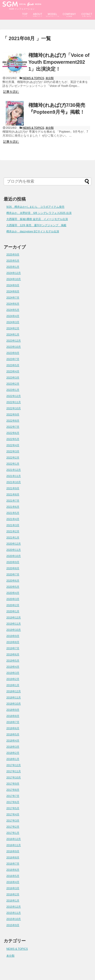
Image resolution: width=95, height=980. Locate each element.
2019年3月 (13, 673)
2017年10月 (14, 777)
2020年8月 (13, 568)
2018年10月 (14, 704)
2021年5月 (13, 513)
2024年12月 (14, 273)
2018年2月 (13, 753)
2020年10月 (14, 556)
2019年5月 (13, 661)
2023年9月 (13, 353)
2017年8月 (13, 790)
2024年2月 (13, 328)
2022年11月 (14, 402)
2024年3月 (13, 322)
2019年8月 (13, 642)
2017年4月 (13, 814)
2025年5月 (13, 261)
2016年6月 (13, 870)
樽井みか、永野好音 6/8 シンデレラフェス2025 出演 (39, 213)
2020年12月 (14, 544)
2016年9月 (13, 851)
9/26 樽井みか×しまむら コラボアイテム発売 (35, 207)
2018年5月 (13, 734)
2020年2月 (13, 605)
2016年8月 (13, 857)
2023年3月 (13, 378)
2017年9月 (13, 784)
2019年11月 (14, 624)
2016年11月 (14, 845)
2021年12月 (14, 470)
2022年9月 (13, 414)
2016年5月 (13, 876)
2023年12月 (14, 341)
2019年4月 (13, 667)
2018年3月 (13, 747)
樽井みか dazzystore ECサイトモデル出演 (33, 231)
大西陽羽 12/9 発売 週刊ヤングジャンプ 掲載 (36, 225)
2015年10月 (14, 919)
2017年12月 (14, 765)
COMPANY (69, 14)
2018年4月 (13, 741)
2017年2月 (13, 827)
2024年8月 (13, 291)
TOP (25, 14)
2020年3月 (13, 599)
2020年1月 (13, 611)
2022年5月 (13, 439)
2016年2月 (13, 894)
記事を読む (11, 92)
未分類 (50, 78)
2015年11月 (14, 913)
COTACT (87, 14)
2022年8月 (13, 421)
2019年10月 (14, 630)
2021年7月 (13, 501)
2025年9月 (13, 254)
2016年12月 (14, 839)
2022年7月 (13, 427)
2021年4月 (13, 519)
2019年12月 (14, 617)
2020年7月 (13, 574)
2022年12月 (14, 396)
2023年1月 (13, 390)
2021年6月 (13, 507)
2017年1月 (13, 833)
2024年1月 (13, 334)
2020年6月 (13, 581)
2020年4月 (13, 593)
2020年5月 (13, 587)
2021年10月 (14, 482)
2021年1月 (13, 537)
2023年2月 (13, 384)
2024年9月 (13, 285)
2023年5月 (13, 365)
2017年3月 (13, 821)
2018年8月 (13, 716)
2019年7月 (13, 648)
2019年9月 (13, 636)
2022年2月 (13, 458)
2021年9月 (13, 488)
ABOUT (38, 14)
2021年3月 (13, 525)
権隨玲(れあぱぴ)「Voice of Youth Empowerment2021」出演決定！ (59, 62)
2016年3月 (13, 888)
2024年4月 (13, 316)
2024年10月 (14, 279)
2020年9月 (13, 562)
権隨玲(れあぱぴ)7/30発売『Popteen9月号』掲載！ (57, 109)
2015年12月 (14, 907)
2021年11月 (14, 476)
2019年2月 (13, 679)
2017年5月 (13, 808)
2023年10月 (14, 347)
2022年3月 (13, 451)
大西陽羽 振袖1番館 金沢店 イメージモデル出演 (37, 219)
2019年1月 (13, 685)
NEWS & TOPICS (33, 78)
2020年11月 (14, 550)
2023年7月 (13, 359)
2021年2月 (13, 531)
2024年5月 (13, 310)
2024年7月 (13, 298)
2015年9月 (13, 925)
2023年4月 (13, 371)
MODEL (53, 14)
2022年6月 (13, 433)
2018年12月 (14, 691)
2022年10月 (14, 408)
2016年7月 (13, 864)
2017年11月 (14, 771)
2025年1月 (13, 267)
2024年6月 (13, 304)
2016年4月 (13, 882)
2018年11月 (14, 697)
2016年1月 (13, 901)
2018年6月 (13, 728)
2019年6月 (13, 654)
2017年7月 (13, 796)
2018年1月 (13, 759)
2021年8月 (13, 494)
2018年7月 (13, 722)
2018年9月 (13, 710)
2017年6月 (13, 802)
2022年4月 (13, 445)
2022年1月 (13, 464)
